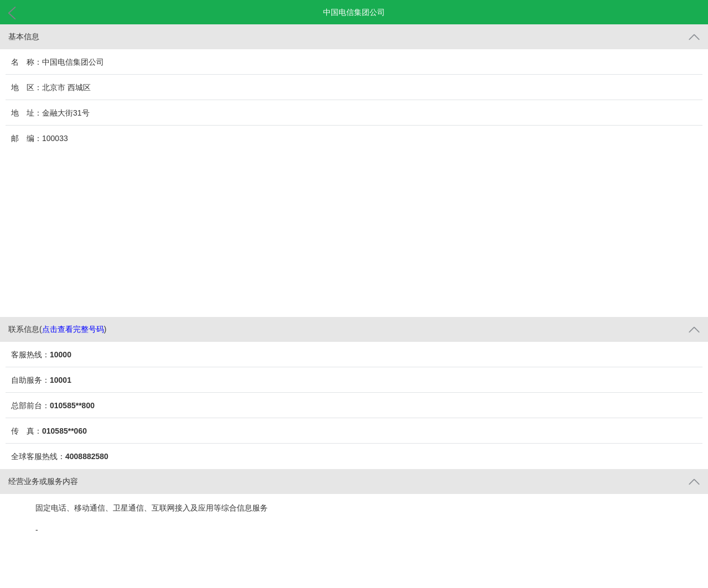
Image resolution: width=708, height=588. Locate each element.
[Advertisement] (354, 234)
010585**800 (72, 405)
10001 (61, 380)
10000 (61, 355)
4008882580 (87, 456)
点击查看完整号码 (73, 329)
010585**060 (64, 431)
